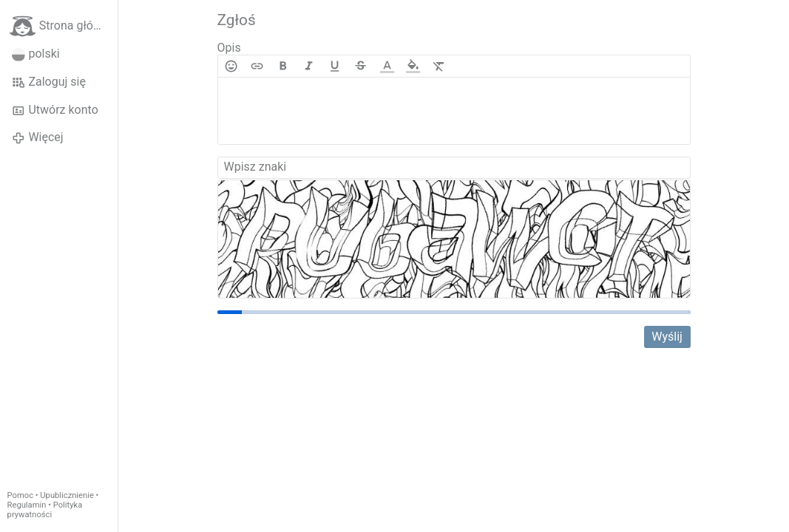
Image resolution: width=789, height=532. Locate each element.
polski (36, 54)
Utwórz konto (55, 110)
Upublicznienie (67, 495)
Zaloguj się (49, 82)
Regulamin (27, 505)
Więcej (38, 137)
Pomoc (20, 495)
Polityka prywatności (45, 510)
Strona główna (62, 26)
